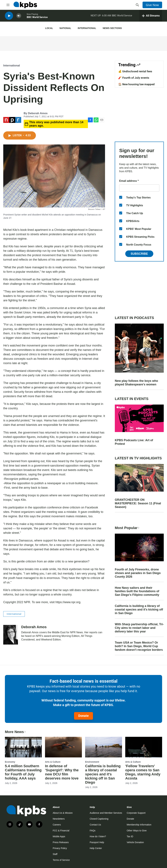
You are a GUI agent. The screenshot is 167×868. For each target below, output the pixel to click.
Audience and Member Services (106, 813)
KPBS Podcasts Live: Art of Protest (134, 442)
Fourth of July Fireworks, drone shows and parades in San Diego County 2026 (138, 573)
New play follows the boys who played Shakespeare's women (136, 383)
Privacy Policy (60, 848)
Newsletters (59, 819)
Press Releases (61, 842)
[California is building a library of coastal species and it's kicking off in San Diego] (104, 747)
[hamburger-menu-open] (8, 5)
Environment (92, 762)
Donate (83, 716)
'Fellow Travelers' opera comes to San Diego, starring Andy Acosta (143, 772)
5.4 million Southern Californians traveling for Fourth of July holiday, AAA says (23, 772)
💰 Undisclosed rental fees (135, 71)
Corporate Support (136, 813)
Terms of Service (61, 860)
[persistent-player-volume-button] (19, 16)
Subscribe (139, 254)
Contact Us (95, 825)
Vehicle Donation (135, 842)
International (87, 28)
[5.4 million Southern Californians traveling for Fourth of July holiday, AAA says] (23, 747)
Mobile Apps (59, 836)
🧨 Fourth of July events (134, 78)
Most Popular (127, 528)
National (65, 28)
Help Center (96, 848)
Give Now (152, 5)
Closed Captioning (99, 819)
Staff (55, 854)
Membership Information (139, 825)
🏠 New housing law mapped (136, 84)
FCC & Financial (61, 831)
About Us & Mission (63, 813)
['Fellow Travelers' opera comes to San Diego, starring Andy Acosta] (144, 747)
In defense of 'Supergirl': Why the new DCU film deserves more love (62, 772)
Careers (57, 825)
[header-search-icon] (137, 5)
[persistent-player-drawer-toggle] (151, 16)
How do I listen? (98, 836)
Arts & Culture (53, 762)
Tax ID (130, 836)
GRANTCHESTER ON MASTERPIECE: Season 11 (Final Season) (138, 503)
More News (16, 732)
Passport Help (97, 842)
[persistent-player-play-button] (9, 16)
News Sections (112, 28)
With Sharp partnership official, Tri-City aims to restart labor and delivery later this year (139, 628)
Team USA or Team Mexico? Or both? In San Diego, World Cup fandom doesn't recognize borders (139, 646)
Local (49, 28)
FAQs (93, 831)
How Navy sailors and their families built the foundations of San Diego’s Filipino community (137, 591)
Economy (10, 762)
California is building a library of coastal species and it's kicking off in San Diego (139, 610)
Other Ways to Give (137, 831)
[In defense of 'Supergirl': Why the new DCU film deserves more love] (63, 747)
